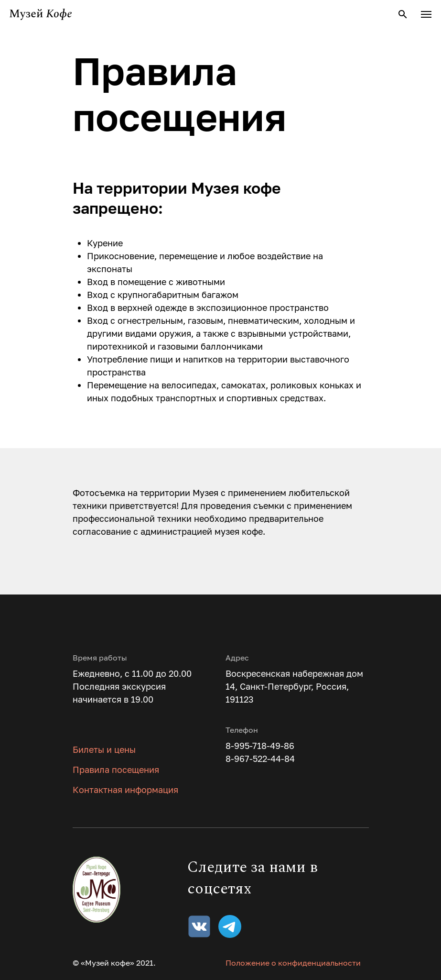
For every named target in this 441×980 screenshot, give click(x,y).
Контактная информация (125, 790)
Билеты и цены (104, 749)
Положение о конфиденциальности (293, 963)
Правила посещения (116, 770)
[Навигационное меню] (426, 14)
